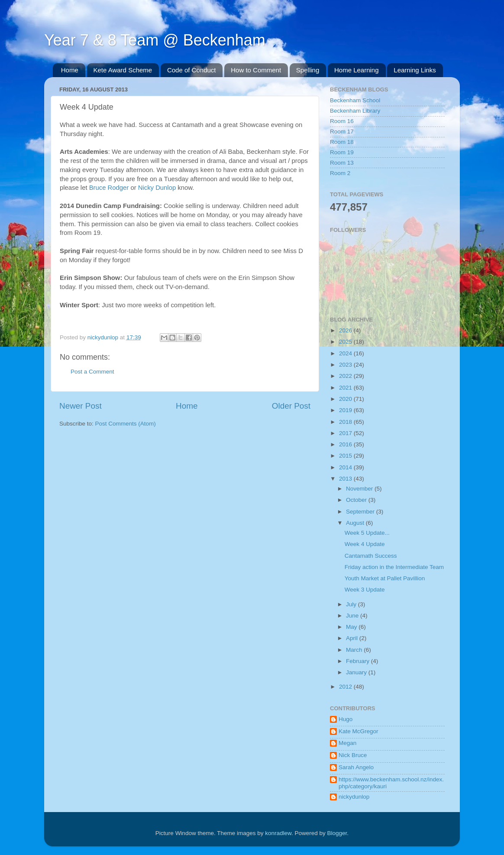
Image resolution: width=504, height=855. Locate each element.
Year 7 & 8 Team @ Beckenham (155, 40)
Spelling (308, 70)
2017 (346, 433)
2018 (346, 422)
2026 (346, 330)
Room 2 (340, 173)
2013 (346, 479)
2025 (346, 342)
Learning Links (415, 70)
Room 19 (342, 152)
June (353, 616)
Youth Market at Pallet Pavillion (385, 578)
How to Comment (256, 70)
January (357, 672)
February (359, 661)
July (352, 604)
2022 (346, 376)
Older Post (291, 406)
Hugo (346, 719)
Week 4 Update (365, 544)
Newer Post (81, 406)
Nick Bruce (353, 755)
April (353, 638)
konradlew (278, 833)
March (355, 650)
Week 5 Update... (367, 533)
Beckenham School (355, 100)
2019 (346, 410)
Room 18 (342, 142)
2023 (346, 365)
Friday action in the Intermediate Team (394, 567)
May (352, 627)
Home (70, 70)
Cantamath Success (371, 556)
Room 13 (342, 163)
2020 (346, 399)
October (357, 500)
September (361, 512)
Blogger (337, 833)
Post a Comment (92, 372)
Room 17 (342, 132)
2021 (346, 388)
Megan (347, 743)
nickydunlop (354, 797)
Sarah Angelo (356, 767)
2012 (346, 687)
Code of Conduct (192, 70)
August (356, 523)
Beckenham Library (355, 111)
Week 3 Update (365, 590)
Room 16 (342, 121)
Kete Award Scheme (123, 70)
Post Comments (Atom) (126, 424)
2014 (346, 467)
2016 (346, 444)
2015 (346, 456)
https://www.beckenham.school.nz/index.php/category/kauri (391, 783)
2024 (346, 353)
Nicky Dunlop (157, 188)
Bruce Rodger (109, 188)
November (360, 489)
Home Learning (357, 70)
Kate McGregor (359, 731)
